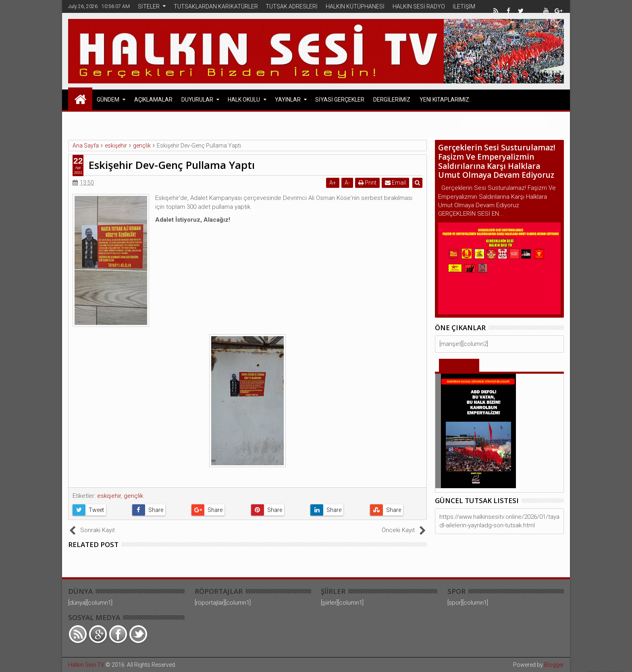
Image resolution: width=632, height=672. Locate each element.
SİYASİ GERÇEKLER (340, 100)
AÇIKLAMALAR (153, 100)
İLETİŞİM (464, 6)
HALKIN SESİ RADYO (419, 6)
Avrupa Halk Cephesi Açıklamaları (147, 122)
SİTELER (149, 6)
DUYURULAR (197, 100)
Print (368, 183)
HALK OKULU (244, 100)
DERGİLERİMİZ (392, 100)
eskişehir (109, 496)
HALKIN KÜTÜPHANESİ (355, 6)
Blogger (554, 665)
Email (396, 183)
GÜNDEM (108, 100)
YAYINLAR (288, 100)
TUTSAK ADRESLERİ (292, 6)
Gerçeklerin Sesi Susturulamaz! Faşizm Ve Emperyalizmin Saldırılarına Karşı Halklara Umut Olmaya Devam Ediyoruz (497, 161)
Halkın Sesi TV (86, 665)
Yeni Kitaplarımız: (445, 100)
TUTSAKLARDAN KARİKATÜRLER (216, 6)
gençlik (133, 496)
